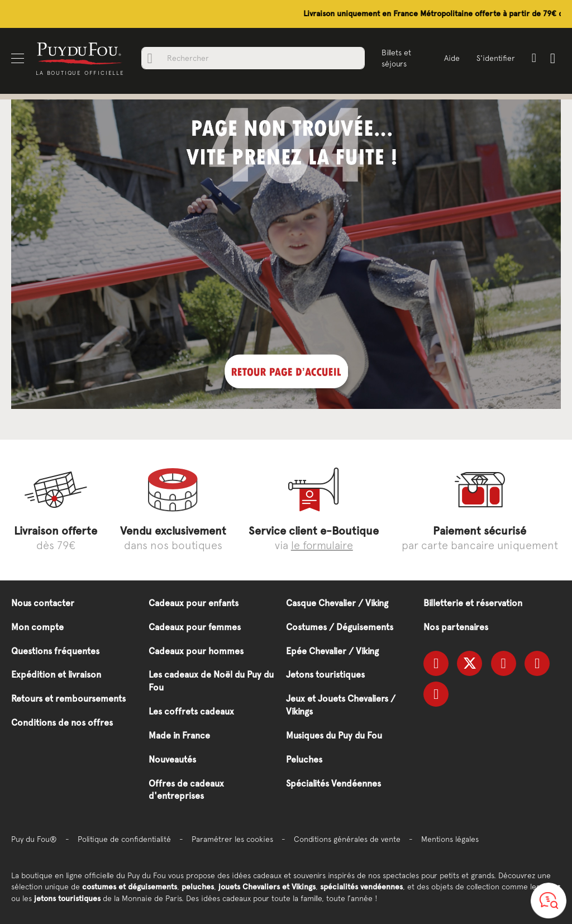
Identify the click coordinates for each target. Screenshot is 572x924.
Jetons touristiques (325, 675)
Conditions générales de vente (347, 839)
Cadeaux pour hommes (196, 651)
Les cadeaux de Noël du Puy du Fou (211, 681)
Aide (452, 58)
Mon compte (37, 627)
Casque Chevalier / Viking (337, 603)
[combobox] (253, 58)
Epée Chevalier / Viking (332, 651)
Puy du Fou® (34, 839)
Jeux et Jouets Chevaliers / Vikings (341, 705)
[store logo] (80, 53)
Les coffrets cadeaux (191, 711)
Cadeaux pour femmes (195, 627)
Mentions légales (450, 839)
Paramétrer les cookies (232, 839)
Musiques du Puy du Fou (334, 735)
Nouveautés (172, 759)
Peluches (304, 759)
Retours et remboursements (68, 699)
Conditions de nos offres (62, 723)
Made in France (179, 735)
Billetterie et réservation (473, 603)
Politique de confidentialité (124, 839)
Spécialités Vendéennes (333, 784)
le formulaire (322, 545)
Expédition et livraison (56, 675)
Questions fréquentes (55, 651)
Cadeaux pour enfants (194, 603)
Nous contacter (43, 603)
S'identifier (496, 58)
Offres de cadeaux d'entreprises (186, 790)
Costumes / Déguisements (340, 627)
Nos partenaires (456, 627)
